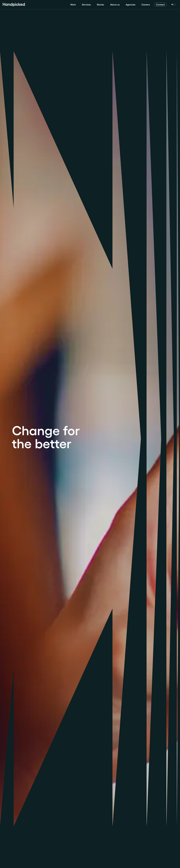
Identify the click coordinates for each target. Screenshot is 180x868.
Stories (100, 5)
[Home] (14, 5)
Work (73, 5)
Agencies (131, 5)
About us (115, 5)
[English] (173, 5)
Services (86, 5)
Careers (146, 5)
